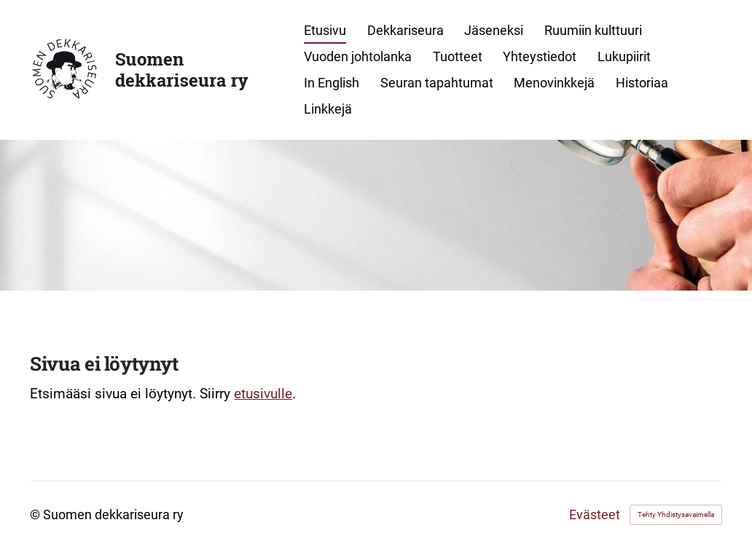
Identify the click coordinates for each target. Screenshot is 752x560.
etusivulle (263, 394)
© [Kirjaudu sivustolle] (36, 514)
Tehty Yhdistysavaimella (676, 514)
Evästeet (595, 515)
